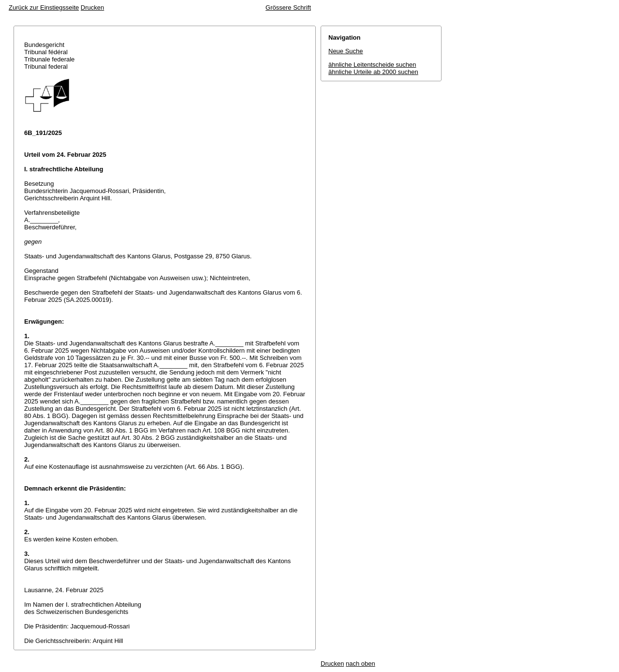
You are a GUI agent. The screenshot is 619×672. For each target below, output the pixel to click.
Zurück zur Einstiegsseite (44, 7)
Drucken (92, 7)
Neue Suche (346, 51)
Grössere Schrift (288, 7)
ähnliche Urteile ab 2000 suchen (373, 72)
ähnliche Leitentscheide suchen (372, 65)
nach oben (361, 664)
